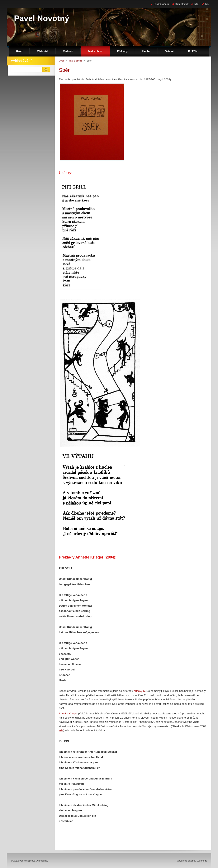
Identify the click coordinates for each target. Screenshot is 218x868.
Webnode (202, 861)
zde (61, 730)
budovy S (139, 691)
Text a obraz (75, 61)
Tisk (207, 4)
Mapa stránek (182, 4)
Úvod (62, 61)
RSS (197, 4)
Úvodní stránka (161, 4)
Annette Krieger (68, 713)
